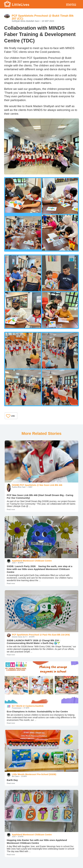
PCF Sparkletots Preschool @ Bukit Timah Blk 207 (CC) (43, 17)
